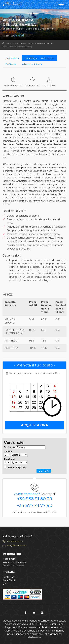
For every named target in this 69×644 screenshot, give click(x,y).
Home (8, 43)
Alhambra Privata (32, 64)
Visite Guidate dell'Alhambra (40, 43)
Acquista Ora (34, 425)
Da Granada (12, 58)
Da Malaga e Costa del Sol (39, 58)
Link (5, 584)
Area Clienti (9, 580)
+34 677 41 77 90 (34, 505)
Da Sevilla (11, 64)
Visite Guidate (19, 43)
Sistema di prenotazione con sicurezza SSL (32, 373)
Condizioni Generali (13, 566)
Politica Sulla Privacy (14, 562)
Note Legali (9, 559)
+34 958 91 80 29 (35, 499)
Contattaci (9, 577)
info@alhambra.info (16, 545)
